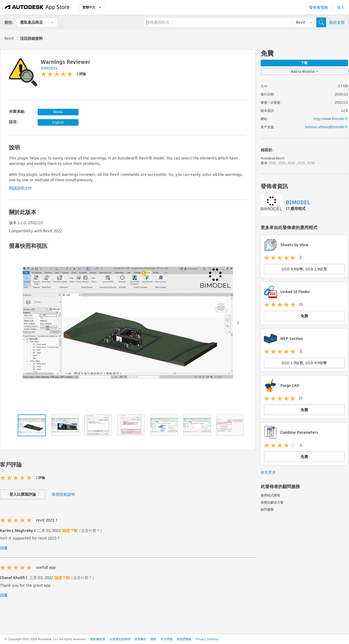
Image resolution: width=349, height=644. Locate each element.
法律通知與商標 (120, 639)
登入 (341, 7)
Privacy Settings (207, 639)
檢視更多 (268, 472)
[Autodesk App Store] (37, 7)
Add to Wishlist (305, 72)
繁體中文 (92, 7)
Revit (9, 38)
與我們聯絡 (184, 639)
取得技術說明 (63, 494)
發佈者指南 (318, 7)
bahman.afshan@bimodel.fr (326, 127)
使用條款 (140, 639)
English (58, 122)
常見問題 (167, 639)
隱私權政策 (98, 639)
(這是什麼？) (91, 531)
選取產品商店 (31, 22)
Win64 (58, 112)
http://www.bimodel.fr (331, 119)
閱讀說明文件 (20, 188)
